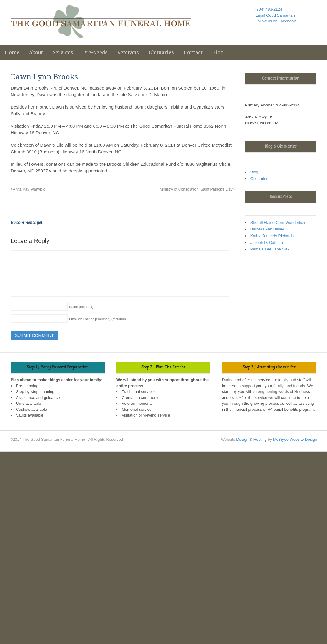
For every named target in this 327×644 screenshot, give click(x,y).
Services (63, 52)
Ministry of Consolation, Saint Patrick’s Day (197, 189)
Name (81, 307)
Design (242, 439)
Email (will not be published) (97, 319)
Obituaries (161, 52)
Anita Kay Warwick (28, 189)
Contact (193, 52)
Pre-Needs (95, 52)
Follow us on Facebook (276, 21)
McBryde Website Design (295, 439)
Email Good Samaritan (275, 15)
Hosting (260, 439)
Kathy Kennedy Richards (272, 236)
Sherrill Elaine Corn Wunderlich (278, 222)
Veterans (128, 52)
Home (12, 52)
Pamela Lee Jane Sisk (270, 249)
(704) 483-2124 (269, 9)
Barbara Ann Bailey (267, 229)
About (36, 52)
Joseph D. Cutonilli (267, 242)
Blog (218, 52)
